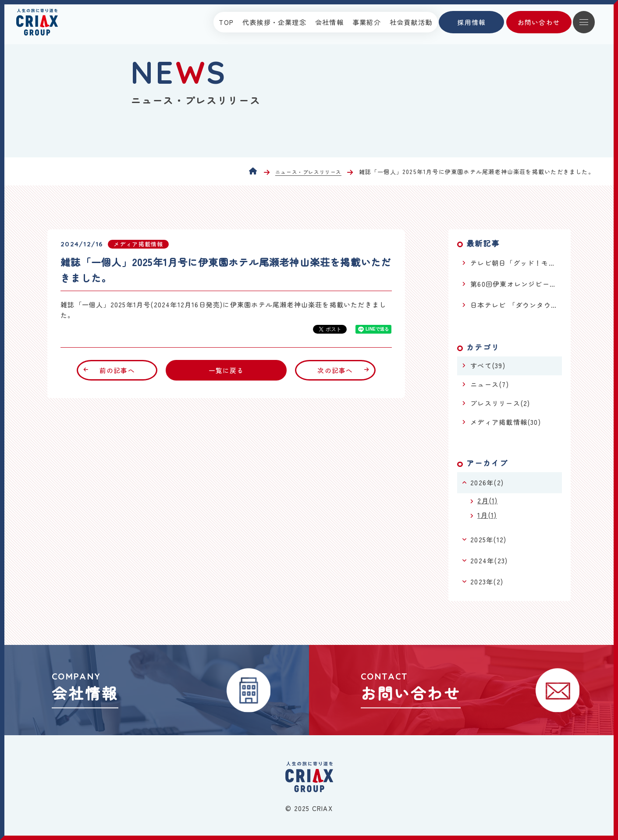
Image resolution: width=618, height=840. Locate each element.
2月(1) (487, 500)
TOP (226, 22)
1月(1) (487, 515)
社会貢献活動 (411, 22)
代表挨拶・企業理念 (274, 22)
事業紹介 (367, 22)
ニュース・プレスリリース (308, 172)
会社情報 (329, 22)
